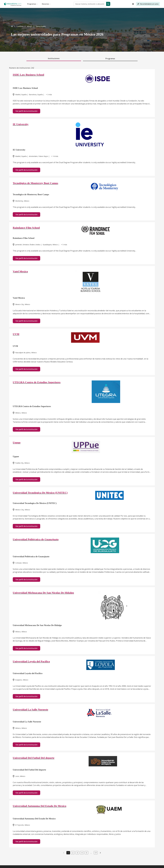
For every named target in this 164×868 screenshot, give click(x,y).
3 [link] (77, 853)
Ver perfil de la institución (26, 111)
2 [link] (73, 853)
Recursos (46, 4)
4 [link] (82, 853)
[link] (41, 26)
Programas (33, 4)
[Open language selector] (133, 4)
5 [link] (86, 853)
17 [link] (96, 853)
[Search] (108, 4)
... (91, 853)
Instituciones (54, 58)
